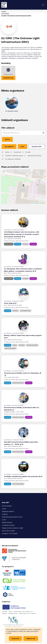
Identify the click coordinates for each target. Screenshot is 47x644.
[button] (23, 185)
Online (7, 152)
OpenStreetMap (36, 203)
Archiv (4, 520)
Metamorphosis (7, 522)
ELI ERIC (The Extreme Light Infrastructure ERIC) (16, 16)
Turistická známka (8, 525)
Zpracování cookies (8, 531)
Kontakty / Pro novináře (10, 533)
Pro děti (28, 152)
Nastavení (15, 639)
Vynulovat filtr (37, 147)
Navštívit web (8, 78)
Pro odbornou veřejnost (13, 159)
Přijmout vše (31, 639)
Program (4, 11)
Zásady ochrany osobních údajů (12, 528)
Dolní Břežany (5, 14)
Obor (22, 147)
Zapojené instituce (8, 511)
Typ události (9, 147)
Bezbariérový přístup (35, 156)
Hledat (7, 139)
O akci (4, 509)
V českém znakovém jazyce (14, 156)
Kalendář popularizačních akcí (12, 517)
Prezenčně (17, 152)
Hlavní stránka (7, 506)
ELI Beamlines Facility (12, 111)
